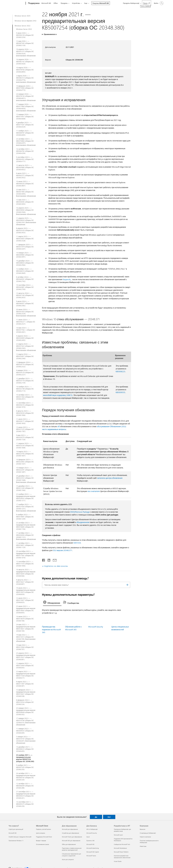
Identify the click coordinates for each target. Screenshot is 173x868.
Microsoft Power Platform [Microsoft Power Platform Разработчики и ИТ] (121, 852)
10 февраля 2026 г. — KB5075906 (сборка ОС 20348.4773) (25, 88)
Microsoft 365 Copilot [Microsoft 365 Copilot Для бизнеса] (93, 852)
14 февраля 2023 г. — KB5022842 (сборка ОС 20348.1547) (25, 462)
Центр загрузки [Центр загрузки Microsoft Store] (41, 833)
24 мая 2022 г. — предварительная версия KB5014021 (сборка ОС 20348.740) (26, 628)
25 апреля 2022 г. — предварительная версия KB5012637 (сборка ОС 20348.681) (26, 656)
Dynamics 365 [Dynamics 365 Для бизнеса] (90, 841)
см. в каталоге (94, 491)
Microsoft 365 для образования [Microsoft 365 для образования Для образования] (71, 841)
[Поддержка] (34, 3)
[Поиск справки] (147, 3)
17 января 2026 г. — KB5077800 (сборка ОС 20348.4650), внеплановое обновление (26, 107)
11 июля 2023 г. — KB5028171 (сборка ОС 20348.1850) (25, 421)
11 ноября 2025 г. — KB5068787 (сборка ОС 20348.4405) (25, 133)
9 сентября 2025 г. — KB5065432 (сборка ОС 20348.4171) (25, 159)
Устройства (76, 3)
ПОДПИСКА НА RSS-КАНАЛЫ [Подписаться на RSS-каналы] (56, 566)
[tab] (52, 603)
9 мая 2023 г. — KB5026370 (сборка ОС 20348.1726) (25, 437)
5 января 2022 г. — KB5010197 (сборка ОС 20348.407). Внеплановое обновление (26, 740)
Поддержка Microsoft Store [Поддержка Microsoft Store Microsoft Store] (44, 837)
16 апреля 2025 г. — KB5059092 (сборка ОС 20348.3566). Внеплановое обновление (26, 211)
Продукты (64, 3)
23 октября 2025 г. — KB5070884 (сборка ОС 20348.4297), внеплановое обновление (26, 142)
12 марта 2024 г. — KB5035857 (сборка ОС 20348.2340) (25, 356)
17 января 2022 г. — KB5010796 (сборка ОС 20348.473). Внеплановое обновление (26, 722)
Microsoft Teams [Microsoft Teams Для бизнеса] (91, 856)
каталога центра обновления (110, 478)
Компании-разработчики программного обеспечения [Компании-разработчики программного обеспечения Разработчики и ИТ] (122, 857)
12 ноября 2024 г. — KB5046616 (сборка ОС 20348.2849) (25, 271)
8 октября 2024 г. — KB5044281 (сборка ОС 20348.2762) (25, 279)
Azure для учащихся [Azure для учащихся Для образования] (68, 859)
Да (96, 817)
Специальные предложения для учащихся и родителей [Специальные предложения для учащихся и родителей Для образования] (71, 855)
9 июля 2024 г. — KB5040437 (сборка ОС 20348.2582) (25, 303)
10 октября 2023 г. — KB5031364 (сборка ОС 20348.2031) (25, 397)
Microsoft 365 (46, 3)
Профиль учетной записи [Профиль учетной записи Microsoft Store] (43, 829)
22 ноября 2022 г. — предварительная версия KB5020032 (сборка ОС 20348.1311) (26, 497)
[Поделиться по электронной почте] (54, 560)
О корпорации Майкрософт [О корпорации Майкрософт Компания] (148, 833)
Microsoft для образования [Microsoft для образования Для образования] (70, 829)
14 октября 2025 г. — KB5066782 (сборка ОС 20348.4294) (25, 151)
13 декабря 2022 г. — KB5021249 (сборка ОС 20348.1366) (25, 488)
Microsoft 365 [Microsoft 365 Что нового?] (13, 833)
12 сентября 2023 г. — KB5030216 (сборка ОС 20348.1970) (25, 405)
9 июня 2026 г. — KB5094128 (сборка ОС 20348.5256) (25, 35)
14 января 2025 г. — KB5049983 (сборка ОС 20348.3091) (25, 255)
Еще (86, 3)
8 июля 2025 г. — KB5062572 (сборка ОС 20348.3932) (25, 175)
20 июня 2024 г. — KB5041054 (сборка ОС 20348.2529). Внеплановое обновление (26, 313)
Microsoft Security (96, 627)
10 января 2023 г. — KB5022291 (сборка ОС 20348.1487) (25, 470)
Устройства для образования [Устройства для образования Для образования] (70, 833)
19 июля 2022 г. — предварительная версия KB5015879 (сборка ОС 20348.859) (26, 591)
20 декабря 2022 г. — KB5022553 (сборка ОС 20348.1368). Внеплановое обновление (26, 479)
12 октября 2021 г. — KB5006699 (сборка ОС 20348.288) (25, 786)
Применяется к (50, 34)
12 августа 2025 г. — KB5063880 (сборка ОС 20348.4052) (25, 167)
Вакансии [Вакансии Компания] (142, 829)
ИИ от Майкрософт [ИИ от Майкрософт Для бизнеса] (92, 829)
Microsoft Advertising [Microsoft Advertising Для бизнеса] (93, 848)
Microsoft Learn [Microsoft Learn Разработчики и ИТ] (118, 835)
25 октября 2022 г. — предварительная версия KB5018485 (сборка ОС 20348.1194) (26, 526)
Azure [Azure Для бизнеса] (88, 837)
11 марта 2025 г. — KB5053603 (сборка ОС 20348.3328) (25, 239)
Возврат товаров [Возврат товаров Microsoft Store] (41, 841)
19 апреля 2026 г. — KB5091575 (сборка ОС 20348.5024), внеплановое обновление (26, 53)
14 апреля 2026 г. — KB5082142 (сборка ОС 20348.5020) (25, 62)
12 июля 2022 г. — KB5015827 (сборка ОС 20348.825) (25, 600)
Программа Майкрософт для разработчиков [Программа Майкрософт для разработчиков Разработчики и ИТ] (122, 830)
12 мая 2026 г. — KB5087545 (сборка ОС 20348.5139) (25, 43)
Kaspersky (67, 279)
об (59, 426)
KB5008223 (120, 371)
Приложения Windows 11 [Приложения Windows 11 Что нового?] (16, 841)
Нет (109, 817)
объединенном (83, 522)
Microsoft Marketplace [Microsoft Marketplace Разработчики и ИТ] (120, 848)
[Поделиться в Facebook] (44, 560)
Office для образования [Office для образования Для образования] (69, 844)
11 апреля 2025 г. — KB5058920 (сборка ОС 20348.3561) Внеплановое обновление (26, 221)
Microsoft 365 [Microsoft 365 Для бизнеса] (90, 844)
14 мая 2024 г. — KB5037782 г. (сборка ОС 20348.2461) (26, 330)
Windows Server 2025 (22, 16)
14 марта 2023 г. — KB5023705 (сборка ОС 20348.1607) (25, 454)
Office (56, 3)
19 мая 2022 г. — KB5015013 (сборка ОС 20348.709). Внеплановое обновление (26, 638)
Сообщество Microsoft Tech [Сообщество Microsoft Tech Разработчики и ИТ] (122, 844)
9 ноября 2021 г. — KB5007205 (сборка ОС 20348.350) (25, 767)
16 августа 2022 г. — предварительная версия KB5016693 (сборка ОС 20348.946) (26, 573)
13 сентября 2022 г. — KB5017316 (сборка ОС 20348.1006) (25, 564)
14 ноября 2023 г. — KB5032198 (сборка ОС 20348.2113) (25, 389)
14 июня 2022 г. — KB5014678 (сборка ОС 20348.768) (25, 619)
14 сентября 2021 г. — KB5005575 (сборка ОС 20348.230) (25, 804)
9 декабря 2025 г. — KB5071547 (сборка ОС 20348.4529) (25, 125)
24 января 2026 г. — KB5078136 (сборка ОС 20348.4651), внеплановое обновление (26, 97)
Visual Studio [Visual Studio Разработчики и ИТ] (118, 861)
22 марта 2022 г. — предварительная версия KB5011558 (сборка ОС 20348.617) (26, 675)
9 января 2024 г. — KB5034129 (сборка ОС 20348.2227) (25, 373)
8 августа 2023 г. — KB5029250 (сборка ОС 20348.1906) (25, 413)
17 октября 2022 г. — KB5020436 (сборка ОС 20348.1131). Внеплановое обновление (26, 536)
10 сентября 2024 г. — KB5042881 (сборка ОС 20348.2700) (25, 287)
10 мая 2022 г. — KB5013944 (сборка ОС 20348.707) (25, 647)
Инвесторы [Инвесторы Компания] (143, 846)
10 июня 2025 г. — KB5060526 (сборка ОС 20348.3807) (25, 184)
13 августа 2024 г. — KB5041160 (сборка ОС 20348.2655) (25, 295)
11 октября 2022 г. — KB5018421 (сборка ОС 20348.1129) (25, 545)
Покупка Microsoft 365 (101, 3)
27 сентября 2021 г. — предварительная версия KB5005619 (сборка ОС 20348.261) (26, 795)
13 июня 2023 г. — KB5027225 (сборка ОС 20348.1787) (25, 429)
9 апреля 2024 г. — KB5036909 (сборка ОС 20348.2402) (25, 338)
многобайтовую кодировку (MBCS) (58, 395)
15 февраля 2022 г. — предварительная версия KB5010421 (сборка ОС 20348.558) (26, 693)
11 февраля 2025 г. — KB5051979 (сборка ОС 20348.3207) (25, 247)
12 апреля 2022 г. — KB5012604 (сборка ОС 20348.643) (25, 666)
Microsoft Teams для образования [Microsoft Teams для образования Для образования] (72, 837)
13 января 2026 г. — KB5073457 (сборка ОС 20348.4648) (25, 117)
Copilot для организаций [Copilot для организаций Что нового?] (16, 829)
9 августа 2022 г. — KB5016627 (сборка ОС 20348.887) (25, 582)
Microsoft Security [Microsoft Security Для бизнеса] (92, 833)
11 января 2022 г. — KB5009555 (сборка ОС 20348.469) (25, 731)
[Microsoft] (17, 3)
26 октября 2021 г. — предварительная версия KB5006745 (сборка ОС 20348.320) (26, 777)
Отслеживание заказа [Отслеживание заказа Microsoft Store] (43, 844)
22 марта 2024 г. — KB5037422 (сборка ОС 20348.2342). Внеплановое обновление (26, 347)
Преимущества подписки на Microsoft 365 (51, 629)
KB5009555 (120, 392)
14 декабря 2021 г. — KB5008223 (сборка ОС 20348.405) (25, 749)
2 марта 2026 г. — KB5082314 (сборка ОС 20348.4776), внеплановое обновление (26, 79)
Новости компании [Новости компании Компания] (145, 837)
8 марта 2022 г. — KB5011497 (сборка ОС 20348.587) (25, 684)
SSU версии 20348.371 (63, 550)
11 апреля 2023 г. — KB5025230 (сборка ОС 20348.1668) (25, 446)
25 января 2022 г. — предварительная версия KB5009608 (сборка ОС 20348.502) (26, 711)
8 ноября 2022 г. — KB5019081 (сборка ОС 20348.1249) (25, 517)
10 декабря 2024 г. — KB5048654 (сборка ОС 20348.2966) (25, 263)
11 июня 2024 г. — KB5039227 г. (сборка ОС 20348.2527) (26, 322)
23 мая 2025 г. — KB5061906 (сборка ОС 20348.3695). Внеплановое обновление (26, 193)
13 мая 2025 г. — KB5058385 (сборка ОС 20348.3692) (25, 202)
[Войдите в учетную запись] (158, 3)
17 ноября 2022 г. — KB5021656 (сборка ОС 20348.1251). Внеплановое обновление (26, 508)
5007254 (77, 543)
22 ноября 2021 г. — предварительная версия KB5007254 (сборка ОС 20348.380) (25, 758)
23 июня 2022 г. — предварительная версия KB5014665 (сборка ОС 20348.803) (26, 609)
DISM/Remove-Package (80, 512)
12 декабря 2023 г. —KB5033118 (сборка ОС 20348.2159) (25, 381)
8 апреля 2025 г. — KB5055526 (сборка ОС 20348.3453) (25, 230)
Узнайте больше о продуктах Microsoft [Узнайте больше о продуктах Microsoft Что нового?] (20, 837)
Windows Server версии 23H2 (26, 21)
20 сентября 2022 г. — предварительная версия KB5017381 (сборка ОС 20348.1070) (26, 554)
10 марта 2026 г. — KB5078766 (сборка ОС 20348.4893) (25, 70)
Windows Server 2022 (22, 26)
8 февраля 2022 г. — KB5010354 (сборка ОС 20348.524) (25, 702)
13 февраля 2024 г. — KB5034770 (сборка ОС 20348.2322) (25, 364)
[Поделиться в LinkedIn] (48, 560)
